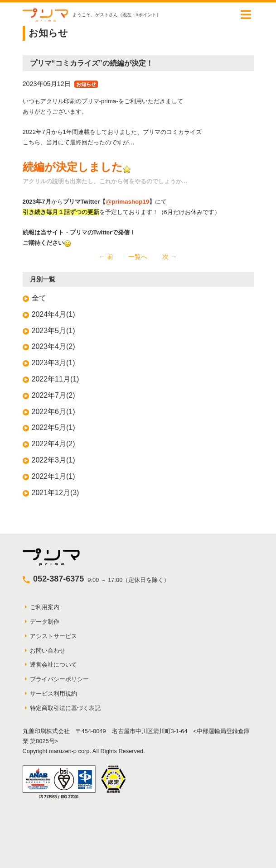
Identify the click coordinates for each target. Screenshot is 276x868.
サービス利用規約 (53, 694)
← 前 (106, 257)
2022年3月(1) (53, 460)
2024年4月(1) (53, 314)
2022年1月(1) (53, 476)
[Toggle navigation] (246, 14)
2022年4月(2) (53, 444)
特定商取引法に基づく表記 (65, 708)
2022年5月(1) (53, 427)
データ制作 (45, 622)
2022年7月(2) (53, 395)
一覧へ (138, 257)
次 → (169, 257)
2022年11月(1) (56, 379)
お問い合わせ (48, 651)
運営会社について (53, 665)
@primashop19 (127, 202)
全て (39, 298)
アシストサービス (53, 636)
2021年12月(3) (56, 493)
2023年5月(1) (53, 331)
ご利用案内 (45, 607)
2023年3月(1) (53, 363)
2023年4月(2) (53, 346)
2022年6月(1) (53, 412)
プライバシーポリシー (59, 679)
